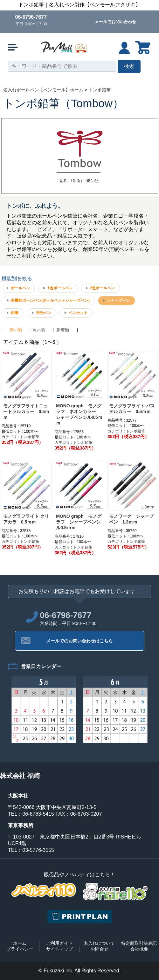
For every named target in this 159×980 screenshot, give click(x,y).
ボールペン (20, 288)
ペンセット (78, 313)
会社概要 (139, 949)
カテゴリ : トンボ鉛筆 (20, 437)
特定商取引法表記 (139, 943)
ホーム (20, 943)
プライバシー (20, 949)
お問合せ (100, 949)
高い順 (39, 330)
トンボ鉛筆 (100, 90)
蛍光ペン (44, 313)
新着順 (63, 330)
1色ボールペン (60, 288)
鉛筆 (15, 313)
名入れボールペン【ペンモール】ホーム (43, 90)
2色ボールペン (103, 288)
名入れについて (99, 943)
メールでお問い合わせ (115, 22)
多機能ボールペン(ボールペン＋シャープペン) (50, 300)
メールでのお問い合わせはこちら (79, 641)
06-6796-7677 (31, 17)
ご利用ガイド (59, 943)
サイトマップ (59, 949)
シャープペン (119, 300)
